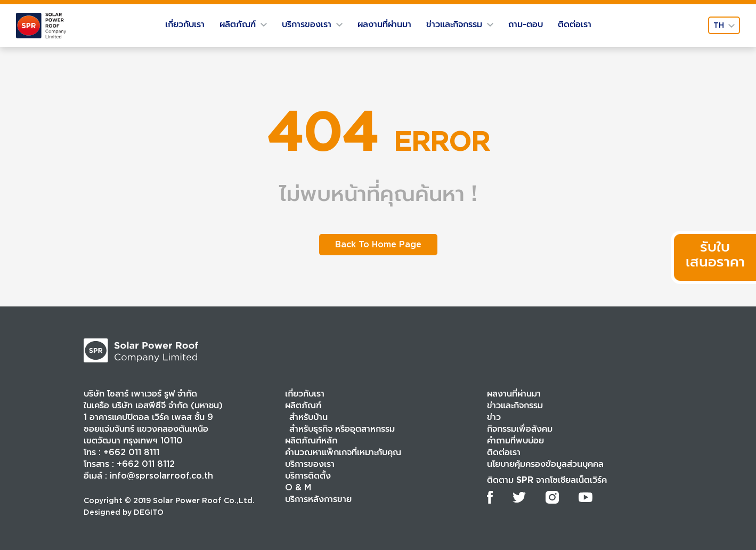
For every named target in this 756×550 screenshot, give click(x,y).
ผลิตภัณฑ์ (243, 24)
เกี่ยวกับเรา (185, 24)
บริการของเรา (312, 24)
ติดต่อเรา (575, 24)
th (724, 25)
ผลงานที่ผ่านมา (384, 24)
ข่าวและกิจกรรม (460, 24)
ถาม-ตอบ (526, 24)
